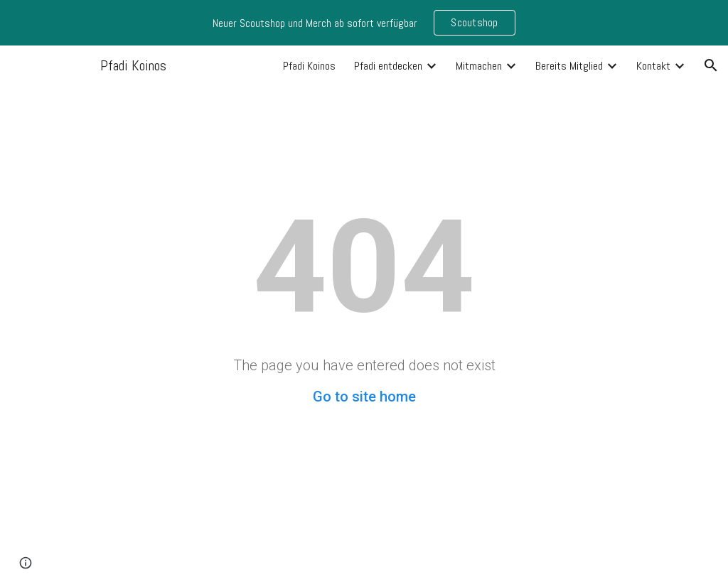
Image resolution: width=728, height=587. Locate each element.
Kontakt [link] (653, 66)
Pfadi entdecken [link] (388, 66)
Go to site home (364, 397)
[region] (364, 23)
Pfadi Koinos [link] (309, 66)
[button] (711, 65)
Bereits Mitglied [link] (569, 66)
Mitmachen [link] (479, 66)
